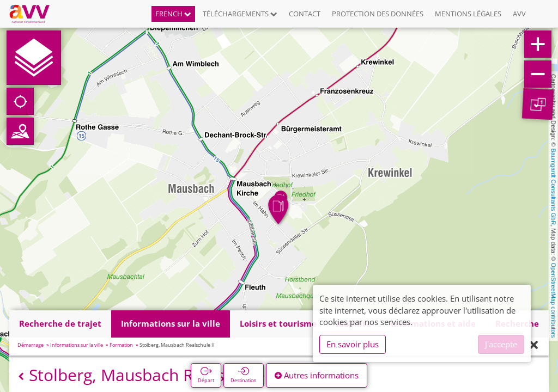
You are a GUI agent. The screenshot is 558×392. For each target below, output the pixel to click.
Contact (305, 14)
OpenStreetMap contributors (554, 300)
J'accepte (501, 344)
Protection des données (378, 14)
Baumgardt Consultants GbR (554, 187)
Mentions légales (468, 14)
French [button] (173, 14)
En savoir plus (353, 344)
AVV (519, 14)
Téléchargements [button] (240, 14)
